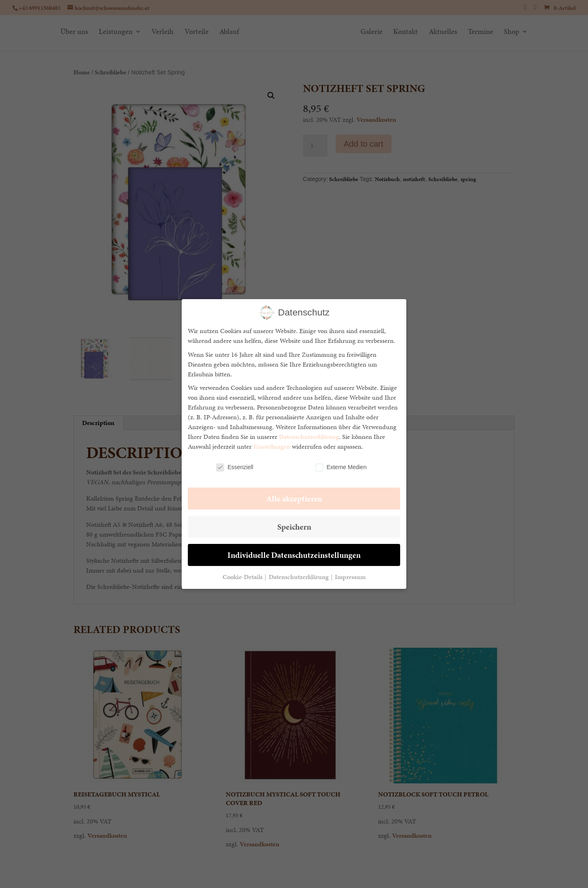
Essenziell (235, 467)
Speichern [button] (294, 527)
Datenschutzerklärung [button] (299, 577)
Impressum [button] (350, 577)
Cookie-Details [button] (243, 577)
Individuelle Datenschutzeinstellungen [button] (294, 555)
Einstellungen (272, 446)
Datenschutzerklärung (309, 437)
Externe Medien (341, 467)
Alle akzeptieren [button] (294, 499)
